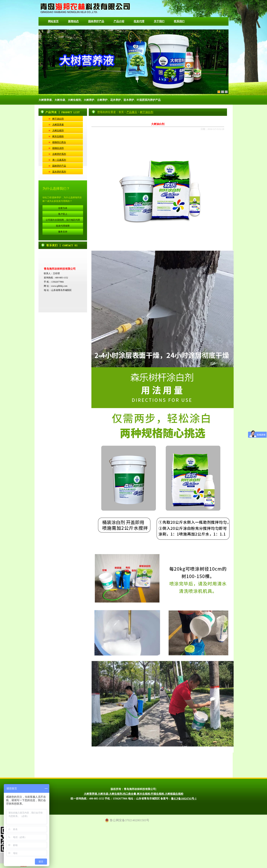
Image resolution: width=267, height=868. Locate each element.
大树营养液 (58, 125)
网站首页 (53, 21)
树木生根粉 (58, 136)
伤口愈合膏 (130, 794)
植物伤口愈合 (59, 142)
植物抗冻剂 (58, 148)
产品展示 (132, 112)
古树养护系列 (59, 154)
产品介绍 (119, 21)
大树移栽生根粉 (174, 794)
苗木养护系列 (59, 172)
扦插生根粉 (157, 794)
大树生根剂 (58, 130)
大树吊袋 (103, 794)
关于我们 (159, 21)
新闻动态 (73, 21)
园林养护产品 (96, 21)
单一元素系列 (59, 160)
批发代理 (139, 21)
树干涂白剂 (58, 119)
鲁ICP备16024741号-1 (184, 799)
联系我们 (179, 21)
